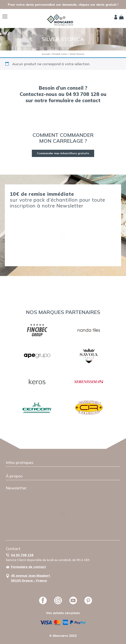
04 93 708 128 (22, 555)
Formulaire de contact (28, 567)
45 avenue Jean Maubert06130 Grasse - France (30, 578)
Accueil (46, 54)
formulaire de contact (75, 100)
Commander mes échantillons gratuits (63, 153)
